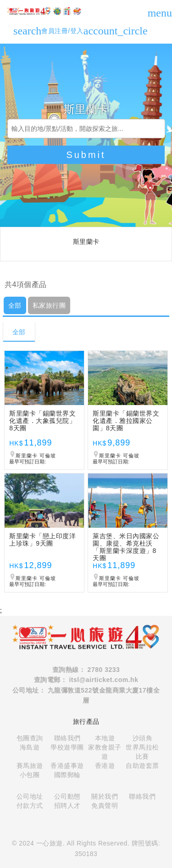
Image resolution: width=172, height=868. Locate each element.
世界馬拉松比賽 (142, 752)
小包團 (30, 775)
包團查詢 (30, 738)
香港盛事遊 (67, 766)
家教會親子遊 (105, 752)
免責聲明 (105, 806)
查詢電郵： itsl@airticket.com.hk (86, 680)
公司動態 (67, 796)
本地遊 (105, 738)
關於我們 (105, 796)
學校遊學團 (67, 747)
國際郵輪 (67, 775)
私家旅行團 (49, 305)
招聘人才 (67, 806)
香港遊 (105, 766)
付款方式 (30, 806)
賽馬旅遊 (30, 766)
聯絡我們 (67, 738)
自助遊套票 (142, 766)
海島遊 (30, 747)
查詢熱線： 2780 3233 (86, 670)
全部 (15, 305)
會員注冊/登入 (94, 31)
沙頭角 (143, 738)
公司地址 (30, 796)
